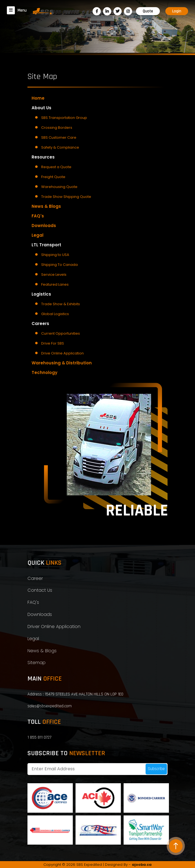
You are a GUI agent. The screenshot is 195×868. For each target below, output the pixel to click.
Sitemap (37, 663)
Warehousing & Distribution (62, 363)
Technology (44, 372)
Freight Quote (53, 177)
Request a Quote (56, 167)
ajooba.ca (142, 865)
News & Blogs (46, 206)
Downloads (44, 226)
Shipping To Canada (59, 265)
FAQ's (38, 216)
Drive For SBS (53, 343)
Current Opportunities (61, 333)
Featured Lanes (55, 284)
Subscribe (156, 769)
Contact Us (40, 590)
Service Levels (54, 275)
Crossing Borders (57, 128)
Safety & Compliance (60, 147)
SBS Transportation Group (64, 118)
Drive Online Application (62, 353)
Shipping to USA (55, 255)
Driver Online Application (54, 627)
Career (35, 578)
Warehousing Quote (59, 187)
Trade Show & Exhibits (61, 304)
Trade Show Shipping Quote (66, 197)
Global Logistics (55, 314)
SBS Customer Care (59, 137)
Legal (37, 235)
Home (38, 98)
